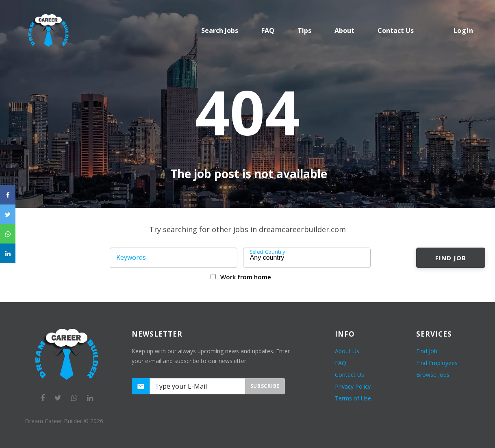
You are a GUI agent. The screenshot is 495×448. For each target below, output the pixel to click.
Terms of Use (353, 398)
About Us (347, 351)
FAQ (268, 30)
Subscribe (265, 386)
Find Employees (437, 363)
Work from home (246, 277)
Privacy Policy (353, 386)
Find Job (450, 258)
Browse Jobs (433, 375)
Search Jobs (220, 30)
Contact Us (350, 375)
